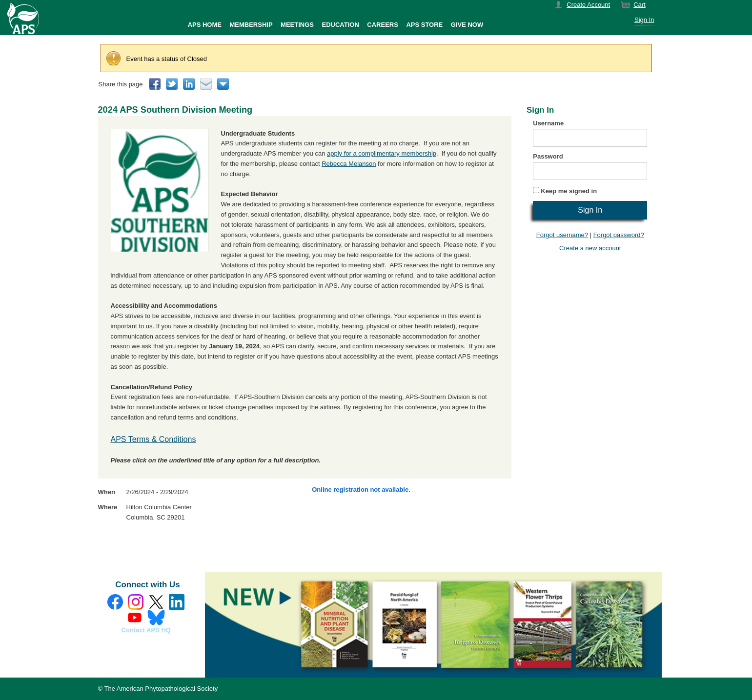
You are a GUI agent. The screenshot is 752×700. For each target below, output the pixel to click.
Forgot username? (562, 235)
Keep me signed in (569, 191)
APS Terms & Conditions (153, 439)
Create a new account (590, 248)
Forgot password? (619, 235)
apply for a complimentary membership (382, 153)
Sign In (644, 20)
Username (548, 123)
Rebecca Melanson (349, 164)
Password (548, 156)
